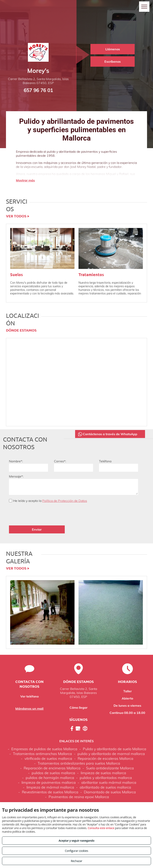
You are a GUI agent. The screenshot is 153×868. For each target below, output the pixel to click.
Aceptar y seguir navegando (76, 841)
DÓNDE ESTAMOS (21, 330)
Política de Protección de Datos (65, 501)
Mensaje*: (16, 476)
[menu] (144, 7)
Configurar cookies (77, 851)
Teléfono (105, 461)
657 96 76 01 (38, 90)
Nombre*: (16, 461)
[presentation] (39, 514)
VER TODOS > (18, 216)
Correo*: (60, 461)
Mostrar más (25, 180)
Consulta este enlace (101, 828)
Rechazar (76, 861)
